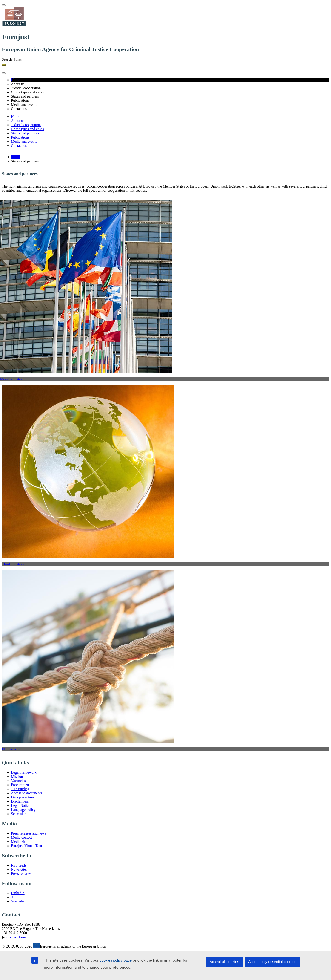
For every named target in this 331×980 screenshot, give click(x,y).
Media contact (21, 837)
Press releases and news (29, 833)
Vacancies (18, 781)
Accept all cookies (224, 962)
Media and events (24, 141)
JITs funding (20, 789)
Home (16, 80)
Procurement (20, 785)
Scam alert (19, 814)
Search (7, 59)
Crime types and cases (27, 129)
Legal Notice (21, 805)
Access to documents (27, 793)
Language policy (23, 810)
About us (18, 121)
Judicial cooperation (26, 125)
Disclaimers (20, 801)
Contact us (19, 146)
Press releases (21, 874)
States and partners (25, 133)
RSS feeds (19, 865)
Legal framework (24, 772)
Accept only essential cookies (272, 962)
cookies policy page (116, 960)
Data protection (22, 797)
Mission (17, 776)
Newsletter (19, 869)
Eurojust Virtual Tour (27, 846)
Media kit (18, 842)
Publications (20, 137)
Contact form (16, 937)
